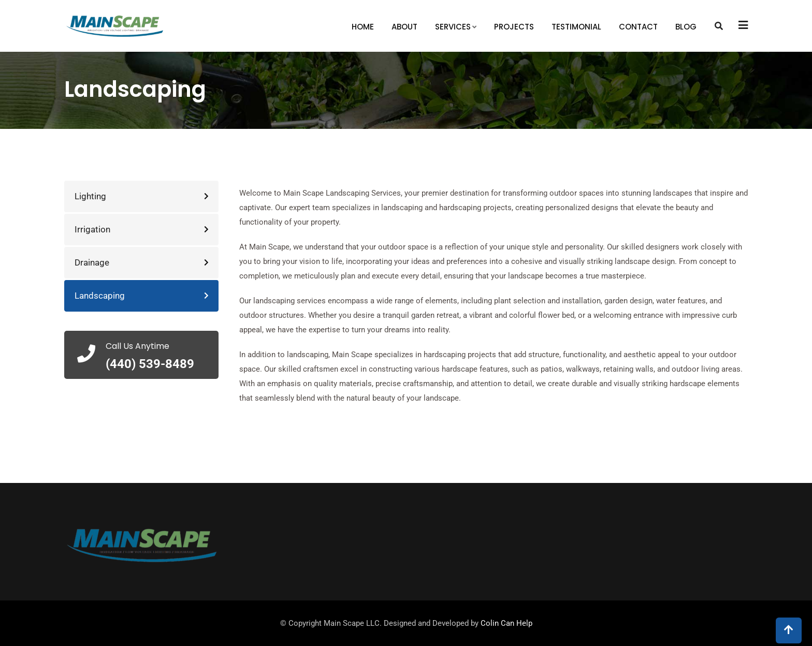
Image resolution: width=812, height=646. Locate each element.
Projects (514, 27)
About (404, 27)
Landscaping (100, 296)
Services (453, 27)
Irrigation (92, 229)
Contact (638, 27)
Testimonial (576, 27)
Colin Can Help (506, 623)
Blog (686, 27)
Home (363, 27)
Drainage (92, 262)
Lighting (90, 196)
